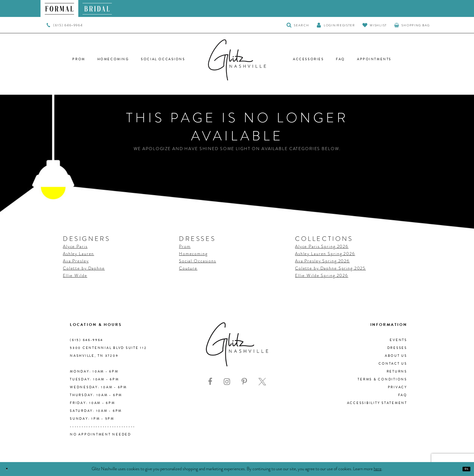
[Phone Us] (65, 25)
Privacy (398, 387)
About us (396, 356)
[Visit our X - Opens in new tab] (262, 382)
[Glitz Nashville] (237, 60)
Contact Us (393, 364)
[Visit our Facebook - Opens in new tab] (210, 382)
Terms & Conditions (382, 379)
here (378, 469)
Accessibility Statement (377, 403)
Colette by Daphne (84, 268)
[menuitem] (59, 8)
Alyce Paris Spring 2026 (322, 246)
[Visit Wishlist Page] (375, 25)
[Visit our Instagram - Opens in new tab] (227, 382)
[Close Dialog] (10, 469)
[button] (336, 25)
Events (398, 340)
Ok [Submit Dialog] (463, 469)
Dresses (397, 348)
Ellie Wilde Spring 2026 (322, 275)
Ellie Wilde (75, 275)
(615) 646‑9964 (86, 340)
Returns (397, 371)
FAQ (403, 395)
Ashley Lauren (78, 254)
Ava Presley (76, 261)
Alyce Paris (75, 246)
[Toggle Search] (298, 25)
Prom (185, 246)
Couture (188, 268)
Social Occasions (198, 261)
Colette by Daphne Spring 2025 (330, 268)
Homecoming (193, 254)
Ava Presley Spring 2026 (322, 261)
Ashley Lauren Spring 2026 (325, 254)
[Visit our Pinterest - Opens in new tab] (244, 382)
